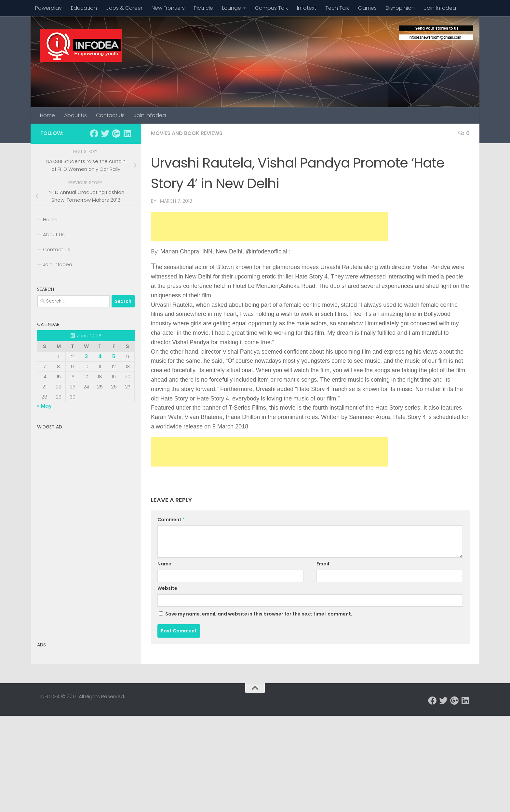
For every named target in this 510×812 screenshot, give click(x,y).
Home (47, 115)
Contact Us (110, 115)
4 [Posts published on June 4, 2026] (100, 356)
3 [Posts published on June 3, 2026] (86, 356)
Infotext (307, 8)
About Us (75, 115)
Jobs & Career (124, 8)
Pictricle (203, 8)
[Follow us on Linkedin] (127, 133)
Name (164, 564)
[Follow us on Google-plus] (116, 133)
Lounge (232, 8)
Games (367, 8)
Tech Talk (337, 8)
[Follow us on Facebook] (94, 133)
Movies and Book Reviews (187, 133)
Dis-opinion (400, 8)
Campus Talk (271, 8)
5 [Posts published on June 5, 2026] (114, 356)
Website (167, 588)
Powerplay (48, 8)
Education (84, 8)
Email (323, 564)
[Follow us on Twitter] (105, 133)
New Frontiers (168, 8)
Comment (171, 520)
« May (44, 406)
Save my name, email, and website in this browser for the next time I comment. (259, 614)
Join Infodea (440, 8)
